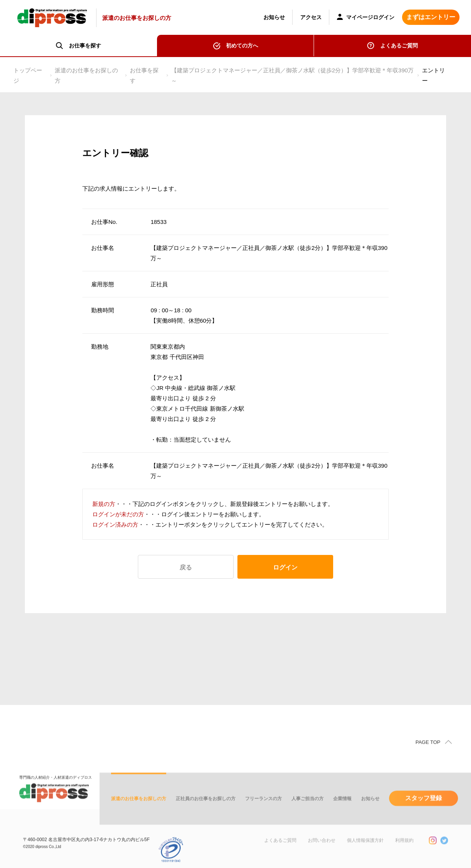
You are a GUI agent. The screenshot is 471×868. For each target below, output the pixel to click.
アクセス (311, 17)
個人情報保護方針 (365, 852)
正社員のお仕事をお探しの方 (206, 810)
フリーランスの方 (263, 810)
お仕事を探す (144, 75)
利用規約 (404, 852)
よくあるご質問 (399, 46)
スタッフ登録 (424, 810)
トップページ (28, 75)
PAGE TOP (428, 754)
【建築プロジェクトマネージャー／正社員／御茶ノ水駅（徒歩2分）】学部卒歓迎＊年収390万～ (292, 75)
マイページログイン (366, 18)
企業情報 (342, 810)
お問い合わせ (322, 852)
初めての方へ (242, 46)
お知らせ (274, 17)
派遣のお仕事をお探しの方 (86, 75)
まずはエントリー (431, 17)
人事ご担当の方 (307, 810)
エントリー (433, 75)
